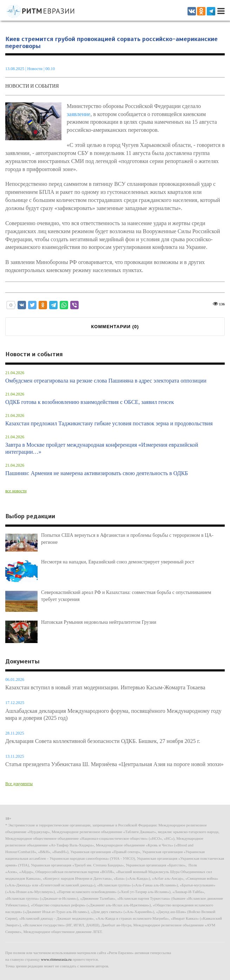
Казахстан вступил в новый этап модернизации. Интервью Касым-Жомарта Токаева (105, 687)
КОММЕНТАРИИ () (115, 327)
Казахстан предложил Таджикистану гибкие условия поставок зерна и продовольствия (109, 423)
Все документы (19, 784)
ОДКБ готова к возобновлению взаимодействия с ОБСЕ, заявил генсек (90, 402)
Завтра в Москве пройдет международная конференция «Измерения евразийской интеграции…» (102, 448)
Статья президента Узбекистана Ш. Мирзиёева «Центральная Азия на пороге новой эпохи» (114, 764)
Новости (35, 69)
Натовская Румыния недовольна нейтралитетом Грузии (99, 622)
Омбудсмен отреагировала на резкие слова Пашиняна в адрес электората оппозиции (106, 381)
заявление (78, 114)
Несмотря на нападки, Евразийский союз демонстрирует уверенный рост (118, 562)
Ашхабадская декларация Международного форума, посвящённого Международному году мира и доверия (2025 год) (113, 714)
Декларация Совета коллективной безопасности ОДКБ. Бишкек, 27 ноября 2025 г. (103, 741)
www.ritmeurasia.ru (56, 959)
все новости (16, 491)
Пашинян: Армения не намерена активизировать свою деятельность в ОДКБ (97, 473)
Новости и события (32, 86)
